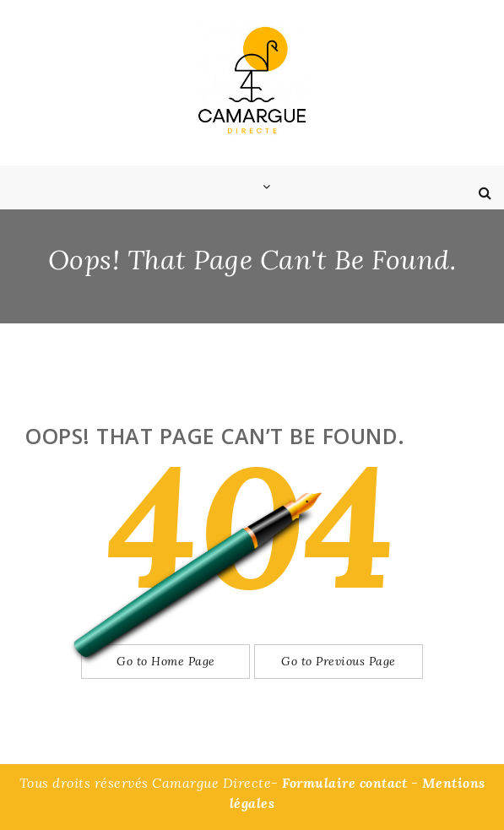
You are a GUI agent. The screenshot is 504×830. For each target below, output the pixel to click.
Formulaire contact (344, 783)
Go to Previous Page (339, 661)
